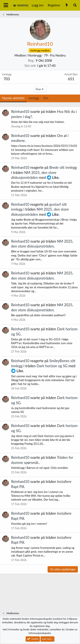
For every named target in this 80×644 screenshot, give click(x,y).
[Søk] (75, 5)
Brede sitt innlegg (63, 167)
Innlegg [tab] (34, 98)
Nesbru (61, 55)
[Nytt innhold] (66, 5)
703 (7, 79)
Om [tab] (46, 98)
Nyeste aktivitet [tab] (13, 98)
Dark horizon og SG (52, 366)
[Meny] (6, 5)
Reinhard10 (20, 111)
